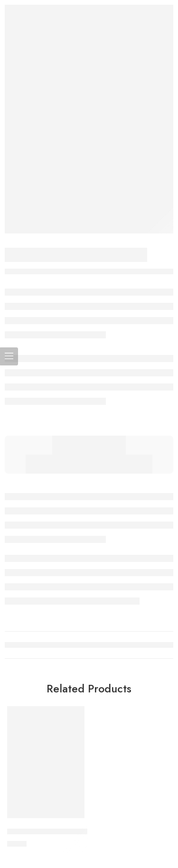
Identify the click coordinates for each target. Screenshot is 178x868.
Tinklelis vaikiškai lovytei (47, 831)
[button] (71, 817)
